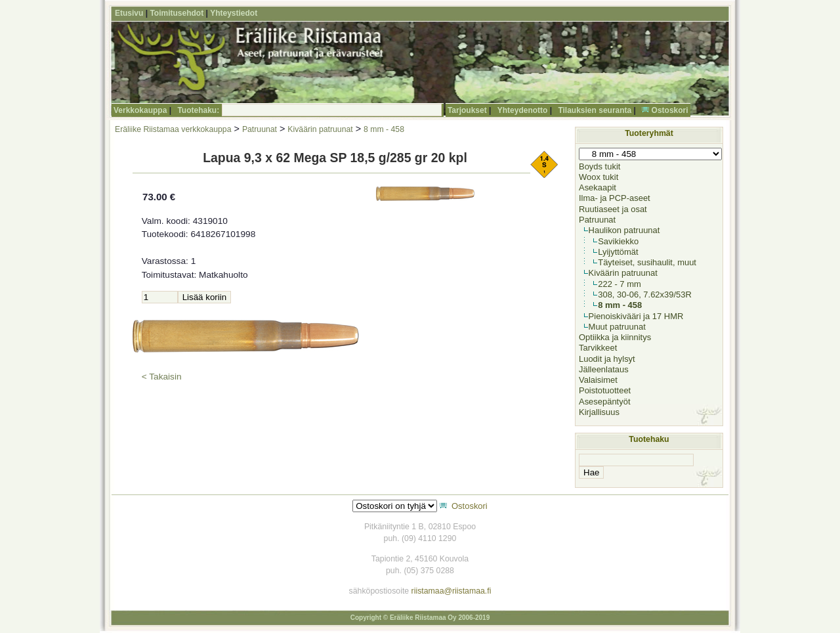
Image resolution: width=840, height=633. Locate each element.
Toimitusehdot (177, 13)
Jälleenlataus (604, 369)
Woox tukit (598, 177)
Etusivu (129, 13)
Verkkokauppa (140, 110)
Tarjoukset (467, 110)
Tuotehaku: (198, 110)
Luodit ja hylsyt (607, 359)
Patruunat (260, 129)
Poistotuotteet (605, 390)
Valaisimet (598, 380)
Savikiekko (618, 241)
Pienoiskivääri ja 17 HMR (636, 316)
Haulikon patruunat (624, 230)
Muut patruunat (617, 327)
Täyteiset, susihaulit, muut (647, 262)
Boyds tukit (599, 166)
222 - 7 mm (619, 284)
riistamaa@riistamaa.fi (451, 591)
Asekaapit (598, 187)
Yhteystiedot (234, 13)
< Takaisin (162, 377)
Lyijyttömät (618, 252)
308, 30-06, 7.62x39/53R (645, 295)
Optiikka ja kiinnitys (615, 337)
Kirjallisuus (599, 412)
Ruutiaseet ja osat (613, 209)
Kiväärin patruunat (320, 129)
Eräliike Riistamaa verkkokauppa (173, 129)
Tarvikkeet (598, 348)
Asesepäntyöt (605, 402)
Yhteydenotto (523, 110)
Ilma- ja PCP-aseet (615, 198)
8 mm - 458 (384, 129)
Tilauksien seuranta (595, 110)
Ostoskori (670, 110)
